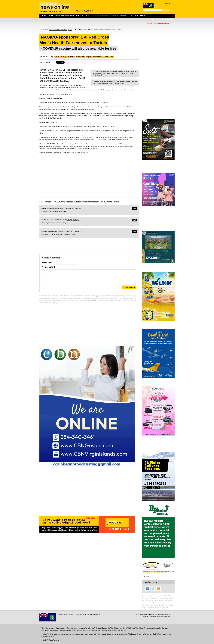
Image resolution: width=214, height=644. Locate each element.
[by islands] (167, 20)
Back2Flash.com (165, 617)
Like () (71, 208)
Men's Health (80, 57)
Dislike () (77, 208)
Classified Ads (95, 614)
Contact (168, 4)
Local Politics (83, 16)
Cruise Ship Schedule (82, 614)
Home (44, 16)
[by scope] (156, 20)
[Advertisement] (89, 175)
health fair (71, 57)
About (143, 16)
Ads (136, 16)
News (51, 16)
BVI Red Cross (97, 57)
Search (165, 10)
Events (71, 614)
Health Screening (61, 57)
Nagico (89, 57)
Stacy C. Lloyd (109, 57)
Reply (135, 209)
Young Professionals (65, 16)
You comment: (49, 267)
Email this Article (45, 62)
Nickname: (47, 263)
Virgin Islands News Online (58, 30)
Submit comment (129, 287)
